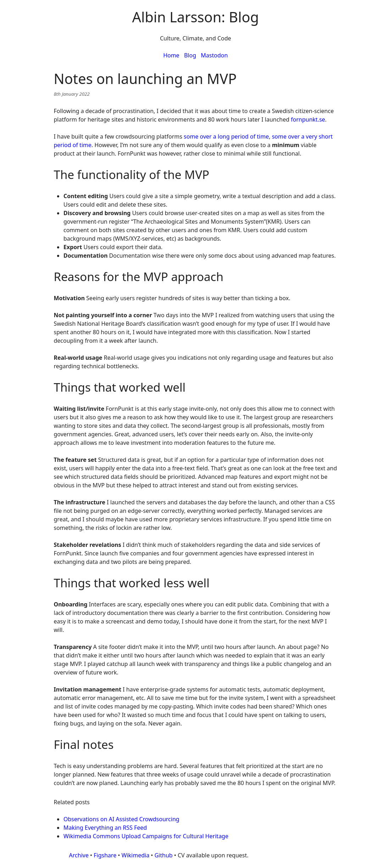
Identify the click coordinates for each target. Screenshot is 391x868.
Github (164, 855)
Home (171, 55)
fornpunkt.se (308, 119)
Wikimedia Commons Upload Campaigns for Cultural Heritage (146, 836)
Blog (190, 55)
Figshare (105, 855)
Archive (79, 855)
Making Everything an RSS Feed (105, 828)
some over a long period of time (226, 136)
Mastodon (214, 55)
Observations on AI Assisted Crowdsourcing (121, 819)
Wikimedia (136, 855)
